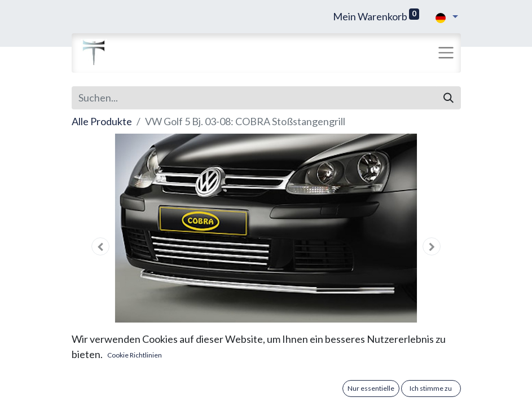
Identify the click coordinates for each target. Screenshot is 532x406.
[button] (101, 246)
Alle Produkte (102, 121)
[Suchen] (449, 98)
